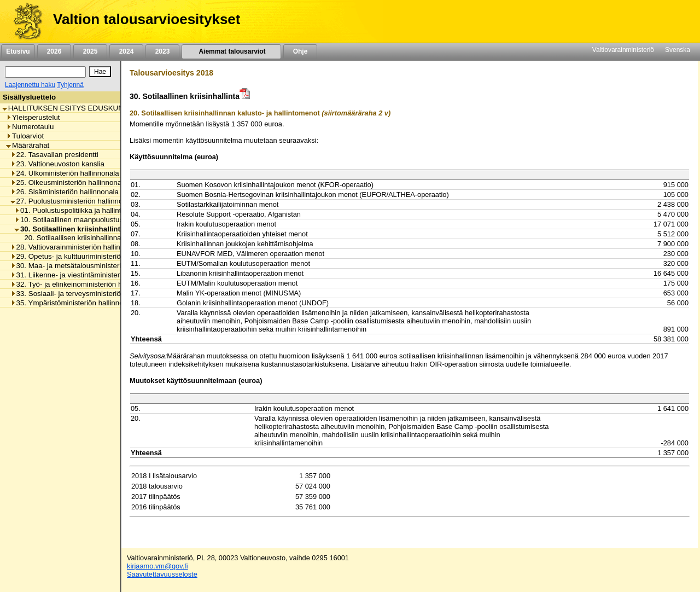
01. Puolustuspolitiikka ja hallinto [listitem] (70, 210)
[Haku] (45, 72)
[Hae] (100, 72)
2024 (126, 51)
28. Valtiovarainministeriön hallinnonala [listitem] (76, 247)
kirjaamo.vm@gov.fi (157, 566)
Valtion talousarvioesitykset (147, 19)
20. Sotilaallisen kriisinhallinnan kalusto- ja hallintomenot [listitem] (112, 238)
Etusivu (18, 51)
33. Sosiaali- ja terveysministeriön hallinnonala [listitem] (88, 294)
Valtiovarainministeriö (623, 50)
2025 (90, 51)
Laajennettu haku (30, 85)
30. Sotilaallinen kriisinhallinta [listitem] (69, 229)
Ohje (300, 51)
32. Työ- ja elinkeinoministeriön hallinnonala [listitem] (84, 284)
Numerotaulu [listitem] (30, 127)
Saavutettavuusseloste (162, 574)
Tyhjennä (70, 85)
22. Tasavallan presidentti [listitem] (54, 155)
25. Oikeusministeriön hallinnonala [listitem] (69, 182)
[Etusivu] (24, 21)
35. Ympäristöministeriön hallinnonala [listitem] (74, 303)
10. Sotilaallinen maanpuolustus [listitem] (69, 220)
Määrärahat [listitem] (28, 145)
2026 (54, 51)
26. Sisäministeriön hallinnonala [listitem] (65, 192)
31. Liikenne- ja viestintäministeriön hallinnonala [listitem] (91, 275)
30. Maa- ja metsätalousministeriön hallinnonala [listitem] (91, 266)
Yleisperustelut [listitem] (33, 117)
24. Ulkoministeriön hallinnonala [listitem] (65, 173)
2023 (162, 51)
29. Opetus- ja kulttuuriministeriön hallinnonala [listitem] (88, 256)
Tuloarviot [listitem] (25, 136)
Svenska (678, 50)
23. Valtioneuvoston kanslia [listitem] (57, 164)
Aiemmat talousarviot (231, 51)
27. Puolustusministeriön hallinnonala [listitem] (74, 201)
